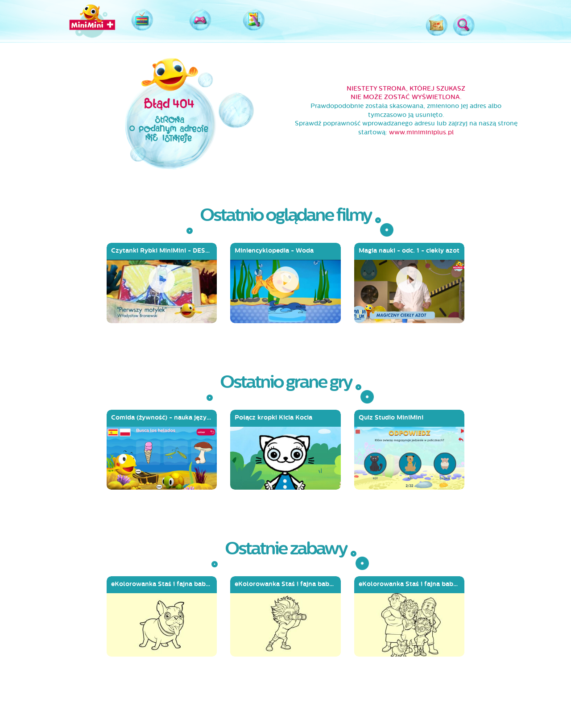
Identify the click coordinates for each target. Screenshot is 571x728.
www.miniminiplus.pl (421, 132)
